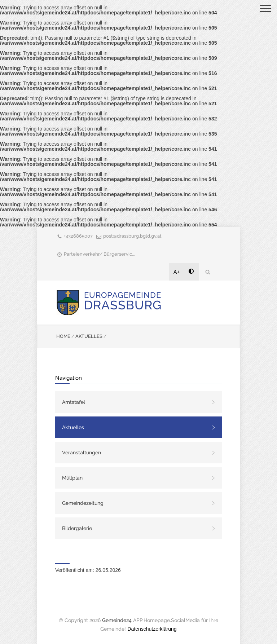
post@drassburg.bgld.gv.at (132, 236)
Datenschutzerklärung (152, 629)
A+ (177, 272)
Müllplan (72, 478)
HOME (63, 336)
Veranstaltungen (82, 453)
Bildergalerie (77, 528)
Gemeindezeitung (83, 503)
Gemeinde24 (117, 620)
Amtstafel (74, 402)
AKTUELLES (89, 336)
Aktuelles (73, 427)
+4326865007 (78, 236)
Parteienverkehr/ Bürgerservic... (100, 254)
